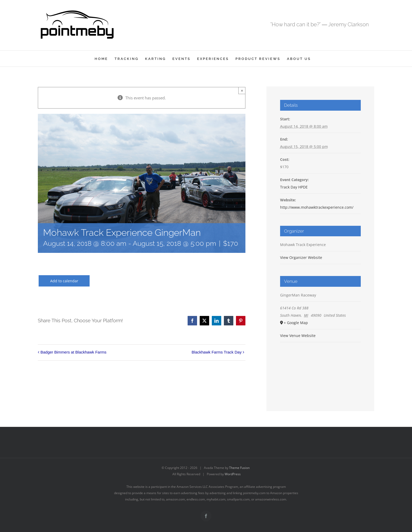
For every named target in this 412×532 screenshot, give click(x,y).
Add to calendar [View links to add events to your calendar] (64, 281)
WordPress (233, 474)
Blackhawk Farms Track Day (217, 352)
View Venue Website (298, 336)
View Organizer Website (301, 257)
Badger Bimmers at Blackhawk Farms (73, 352)
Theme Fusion (239, 468)
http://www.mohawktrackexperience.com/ (317, 207)
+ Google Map (296, 323)
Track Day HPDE (294, 187)
